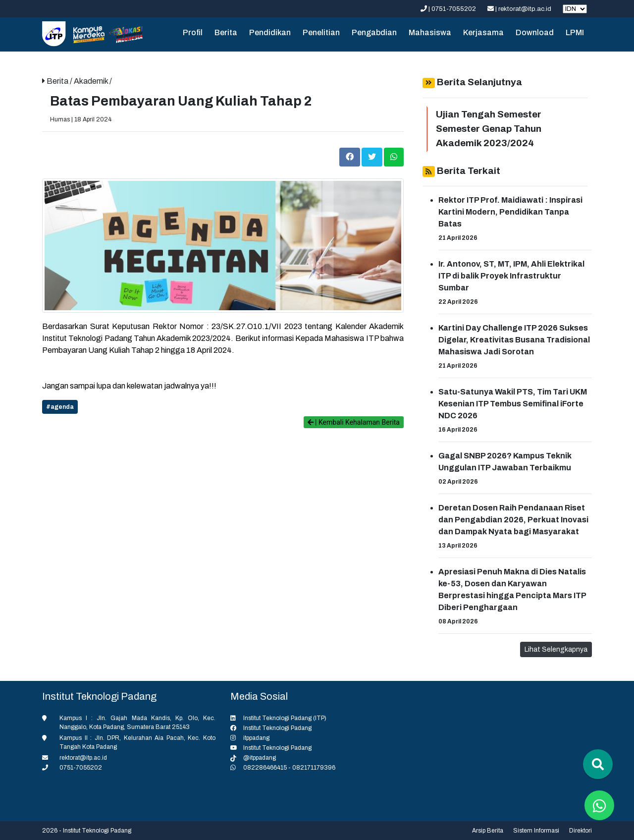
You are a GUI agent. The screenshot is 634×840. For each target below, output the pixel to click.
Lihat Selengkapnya (556, 649)
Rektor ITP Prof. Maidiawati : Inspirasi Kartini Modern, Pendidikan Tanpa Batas (510, 212)
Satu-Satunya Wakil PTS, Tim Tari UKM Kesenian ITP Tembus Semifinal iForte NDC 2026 (513, 404)
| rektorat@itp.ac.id (520, 9)
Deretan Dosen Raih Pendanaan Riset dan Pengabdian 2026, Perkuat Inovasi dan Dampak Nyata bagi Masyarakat (513, 520)
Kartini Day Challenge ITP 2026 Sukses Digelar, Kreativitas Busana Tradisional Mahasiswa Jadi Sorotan (514, 340)
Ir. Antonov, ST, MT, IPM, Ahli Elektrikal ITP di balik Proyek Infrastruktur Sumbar (511, 276)
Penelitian (321, 32)
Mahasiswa (430, 32)
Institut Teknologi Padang (277, 728)
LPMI (575, 32)
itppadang (256, 738)
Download (535, 32)
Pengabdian (374, 32)
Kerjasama (483, 32)
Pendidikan (270, 32)
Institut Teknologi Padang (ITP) (285, 718)
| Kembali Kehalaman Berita (354, 422)
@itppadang (260, 758)
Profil (193, 32)
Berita (226, 32)
